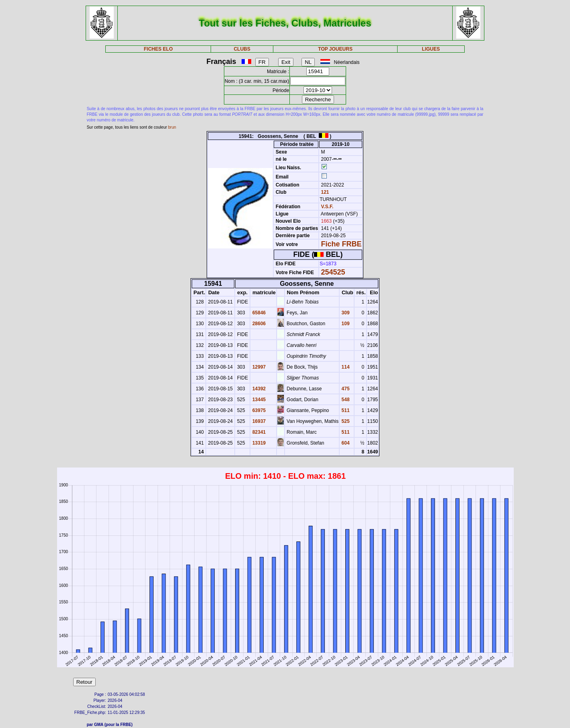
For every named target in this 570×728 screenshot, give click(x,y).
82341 (258, 432)
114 (345, 367)
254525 (333, 272)
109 (345, 324)
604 (345, 443)
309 (345, 313)
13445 (258, 400)
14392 (258, 389)
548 (345, 400)
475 (345, 389)
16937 (258, 421)
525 (345, 421)
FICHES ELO (158, 49)
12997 (258, 367)
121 (324, 192)
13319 (258, 443)
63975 (258, 410)
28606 (258, 324)
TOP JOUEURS (335, 49)
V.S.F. (327, 207)
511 (345, 410)
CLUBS (242, 49)
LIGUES (431, 49)
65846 (258, 313)
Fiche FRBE (341, 244)
